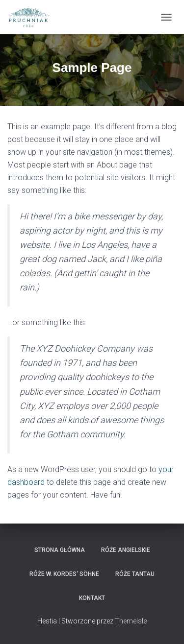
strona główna (60, 550)
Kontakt (92, 598)
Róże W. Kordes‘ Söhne (64, 574)
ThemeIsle (131, 621)
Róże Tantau (135, 574)
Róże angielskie (126, 550)
